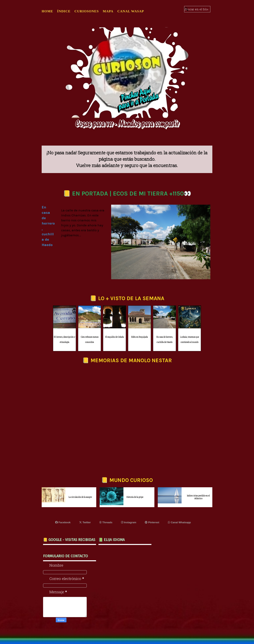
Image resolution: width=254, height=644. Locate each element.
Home (47, 11)
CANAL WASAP (131, 11)
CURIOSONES (87, 11)
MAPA (108, 11)
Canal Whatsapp (179, 522)
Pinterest (152, 522)
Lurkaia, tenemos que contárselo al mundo (190, 340)
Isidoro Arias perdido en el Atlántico (198, 497)
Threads (106, 522)
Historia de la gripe (135, 497)
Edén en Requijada (140, 337)
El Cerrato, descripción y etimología (64, 340)
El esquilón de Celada (114, 337)
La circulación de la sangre (80, 497)
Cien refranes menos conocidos (90, 340)
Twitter (85, 522)
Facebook (63, 522)
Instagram (129, 522)
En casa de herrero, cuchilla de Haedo (165, 340)
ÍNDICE (64, 11)
